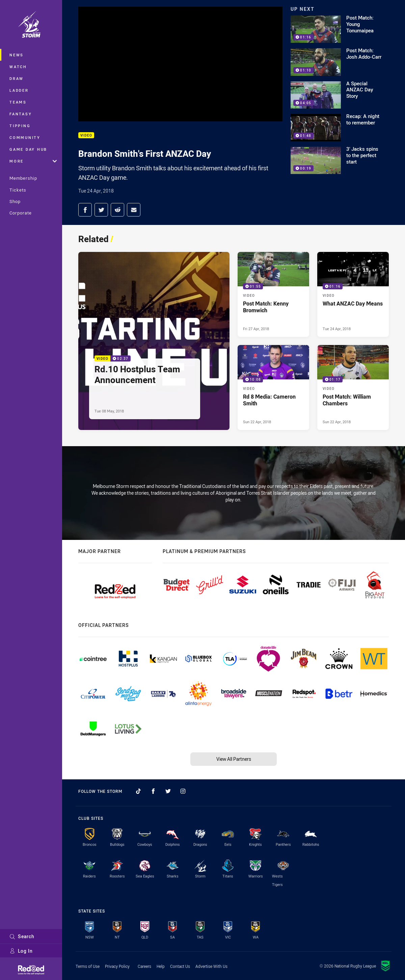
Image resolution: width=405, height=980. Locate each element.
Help (161, 966)
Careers (144, 966)
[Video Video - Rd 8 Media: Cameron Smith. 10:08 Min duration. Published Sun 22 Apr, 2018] (273, 387)
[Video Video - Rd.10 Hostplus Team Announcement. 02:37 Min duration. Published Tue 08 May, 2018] (154, 341)
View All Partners (234, 759)
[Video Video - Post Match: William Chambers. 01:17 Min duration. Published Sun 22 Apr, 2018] (353, 387)
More (33, 161)
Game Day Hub (28, 149)
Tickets (18, 190)
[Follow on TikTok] (138, 791)
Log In (21, 951)
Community (25, 137)
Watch (18, 67)
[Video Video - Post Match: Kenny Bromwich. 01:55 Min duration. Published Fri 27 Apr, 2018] (273, 294)
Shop (15, 201)
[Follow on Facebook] (153, 791)
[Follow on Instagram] (183, 791)
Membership (23, 178)
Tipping (20, 126)
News (17, 55)
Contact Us (180, 966)
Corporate (21, 213)
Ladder (19, 90)
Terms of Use (88, 966)
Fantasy (21, 114)
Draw (17, 78)
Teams (18, 102)
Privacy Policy (117, 966)
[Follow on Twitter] (168, 791)
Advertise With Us (211, 966)
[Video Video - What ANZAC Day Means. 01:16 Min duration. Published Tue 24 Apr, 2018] (353, 294)
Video (86, 135)
